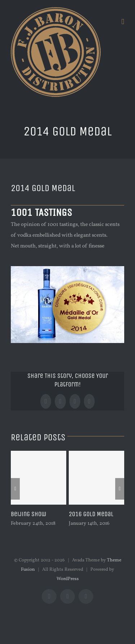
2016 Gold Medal (91, 514)
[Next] (120, 489)
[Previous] (15, 489)
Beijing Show (29, 514)
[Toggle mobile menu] (123, 22)
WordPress (68, 579)
